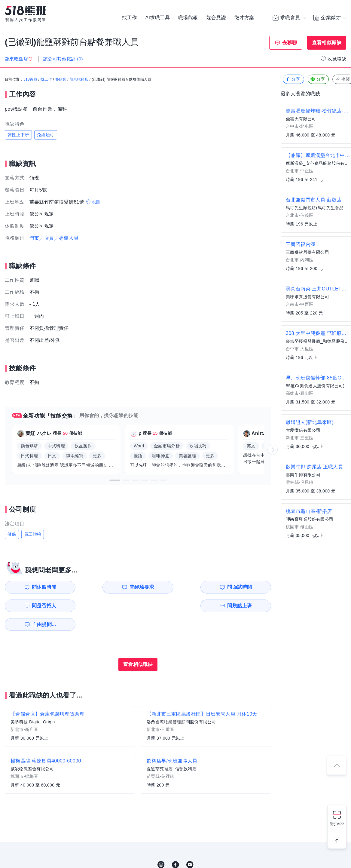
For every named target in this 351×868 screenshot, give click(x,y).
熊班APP (337, 824)
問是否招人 (244, 587)
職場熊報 (188, 18)
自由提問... (108, 606)
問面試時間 (176, 587)
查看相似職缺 (327, 43)
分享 (293, 80)
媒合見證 (216, 18)
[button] (115, 480)
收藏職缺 (337, 59)
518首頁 (30, 80)
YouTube (190, 846)
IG (161, 846)
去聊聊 (290, 43)
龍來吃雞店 (79, 80)
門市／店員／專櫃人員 (54, 238)
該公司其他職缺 (63, 59)
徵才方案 (244, 18)
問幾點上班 (39, 606)
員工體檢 (33, 534)
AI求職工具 (157, 18)
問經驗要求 (108, 587)
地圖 (96, 202)
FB (175, 846)
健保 (12, 534)
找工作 (129, 18)
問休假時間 (39, 587)
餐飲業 (61, 80)
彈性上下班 (18, 135)
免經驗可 (46, 135)
